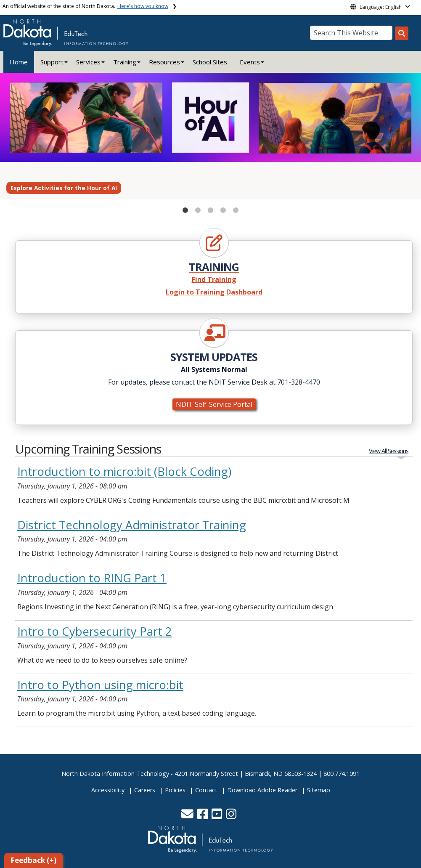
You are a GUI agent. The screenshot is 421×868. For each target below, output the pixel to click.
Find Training (214, 279)
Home (19, 62)
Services (88, 62)
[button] (188, 816)
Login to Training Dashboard (214, 292)
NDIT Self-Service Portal (214, 404)
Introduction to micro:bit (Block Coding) (124, 471)
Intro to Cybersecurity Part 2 (95, 631)
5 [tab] (236, 208)
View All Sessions (389, 451)
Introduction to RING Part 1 (92, 578)
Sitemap (319, 790)
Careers (145, 790)
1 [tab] (185, 208)
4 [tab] (223, 208)
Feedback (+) (33, 860)
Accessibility (108, 790)
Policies (175, 790)
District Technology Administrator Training (132, 525)
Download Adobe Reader (262, 790)
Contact (206, 790)
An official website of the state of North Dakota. (85, 6)
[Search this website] (402, 33)
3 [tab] (211, 208)
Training (125, 62)
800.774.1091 (342, 774)
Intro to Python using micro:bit (100, 685)
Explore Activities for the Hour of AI (64, 188)
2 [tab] (198, 208)
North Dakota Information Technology (115, 774)
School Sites (210, 62)
